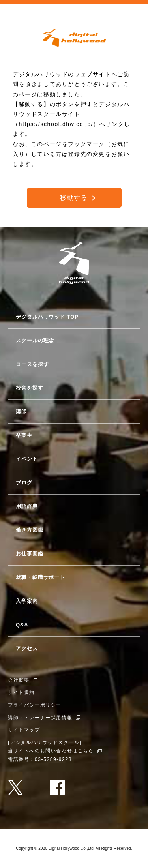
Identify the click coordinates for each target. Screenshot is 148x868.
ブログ (24, 483)
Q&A (22, 625)
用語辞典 (27, 506)
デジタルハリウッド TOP (47, 317)
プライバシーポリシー (35, 705)
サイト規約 (21, 692)
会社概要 (19, 680)
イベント (27, 459)
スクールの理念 (35, 340)
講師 (21, 412)
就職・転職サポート (40, 577)
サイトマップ (24, 730)
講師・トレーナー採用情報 (40, 718)
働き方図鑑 (30, 530)
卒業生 (24, 435)
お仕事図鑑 (30, 554)
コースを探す (32, 364)
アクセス (27, 648)
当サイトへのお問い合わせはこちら (51, 751)
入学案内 (27, 601)
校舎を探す (30, 388)
